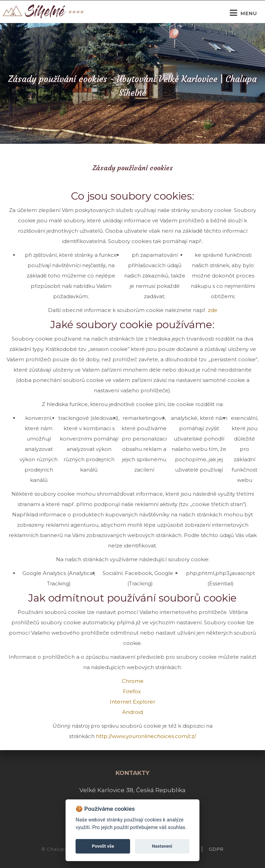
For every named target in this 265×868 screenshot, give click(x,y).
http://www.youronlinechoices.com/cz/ (146, 736)
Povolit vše (103, 846)
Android (132, 712)
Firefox (132, 691)
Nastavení (162, 846)
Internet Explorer (132, 702)
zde (213, 310)
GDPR (216, 849)
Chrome (133, 681)
